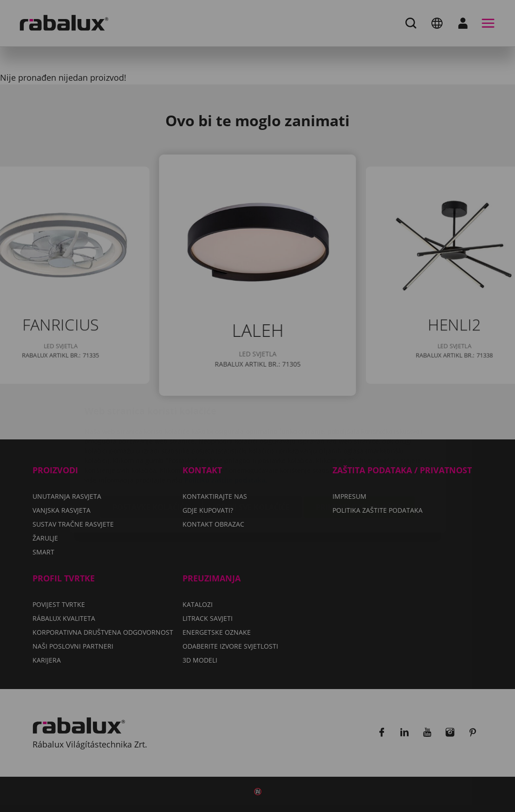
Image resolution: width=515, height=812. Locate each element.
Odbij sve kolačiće (253, 452)
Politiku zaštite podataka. (226, 425)
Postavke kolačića (151, 452)
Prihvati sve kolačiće (359, 452)
